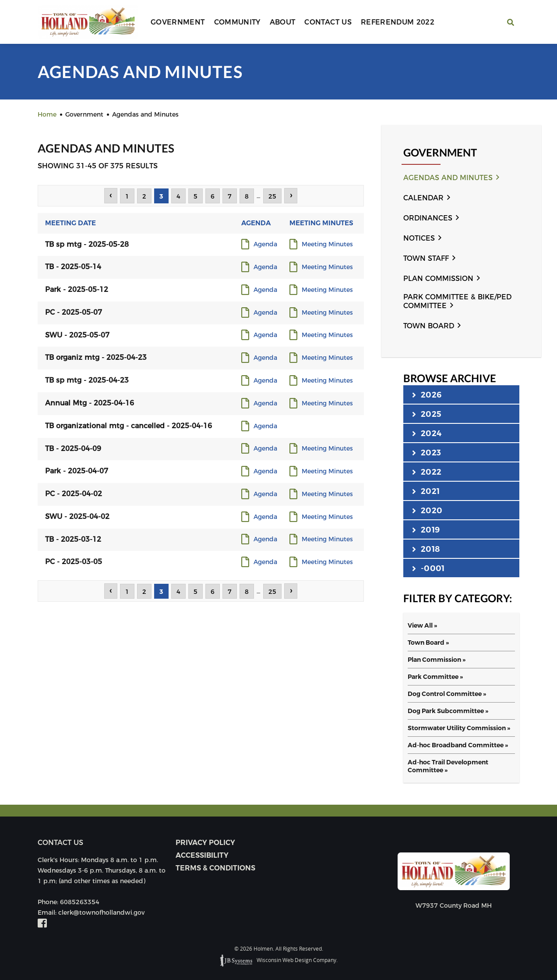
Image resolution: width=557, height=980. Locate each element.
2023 (427, 452)
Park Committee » (435, 677)
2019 (426, 529)
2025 (427, 414)
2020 (427, 510)
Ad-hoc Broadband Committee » (458, 745)
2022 (427, 472)
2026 (427, 394)
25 (272, 196)
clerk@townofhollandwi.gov (101, 913)
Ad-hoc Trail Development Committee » (448, 766)
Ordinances (428, 218)
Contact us (60, 843)
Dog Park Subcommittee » (448, 711)
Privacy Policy (205, 843)
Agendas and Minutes (448, 178)
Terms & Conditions (215, 868)
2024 (427, 433)
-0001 (428, 568)
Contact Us (328, 22)
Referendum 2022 (398, 22)
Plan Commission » (437, 660)
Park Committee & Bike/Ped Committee (457, 301)
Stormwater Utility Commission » (459, 728)
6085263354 (80, 902)
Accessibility (202, 855)
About (283, 22)
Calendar (423, 198)
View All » (422, 625)
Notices (419, 238)
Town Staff (426, 258)
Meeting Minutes (327, 245)
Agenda (265, 245)
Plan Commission (438, 279)
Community (237, 22)
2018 (426, 549)
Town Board (429, 326)
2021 (426, 491)
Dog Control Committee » (447, 694)
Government (178, 22)
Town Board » (428, 643)
